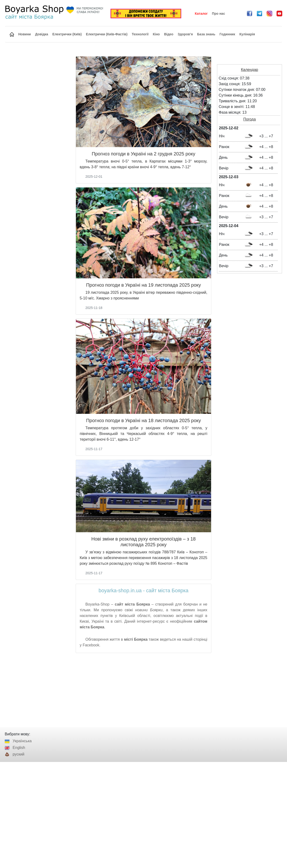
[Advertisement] (143, 690)
